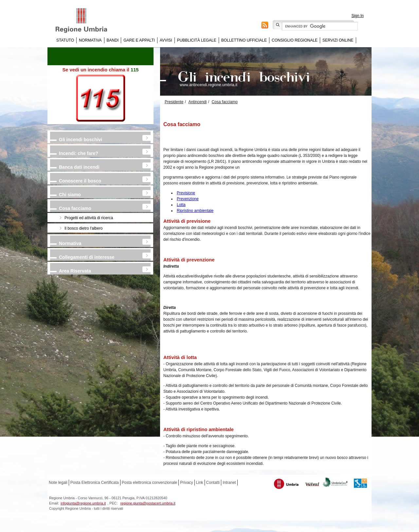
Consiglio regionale (295, 40)
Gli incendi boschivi (81, 140)
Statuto (65, 40)
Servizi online (338, 40)
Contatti (213, 483)
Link (200, 483)
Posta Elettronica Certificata (95, 483)
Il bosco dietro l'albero (83, 228)
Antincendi (197, 102)
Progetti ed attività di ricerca (89, 218)
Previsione (186, 193)
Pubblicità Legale (197, 40)
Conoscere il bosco (80, 181)
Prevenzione (188, 199)
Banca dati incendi (79, 167)
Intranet (229, 483)
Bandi (113, 40)
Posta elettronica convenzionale (149, 483)
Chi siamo (70, 195)
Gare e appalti (139, 40)
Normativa (90, 40)
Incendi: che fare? (79, 153)
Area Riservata (75, 271)
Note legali (58, 483)
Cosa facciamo (75, 208)
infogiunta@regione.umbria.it (83, 503)
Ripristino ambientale (195, 211)
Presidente (174, 102)
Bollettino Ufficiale (244, 40)
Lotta (181, 205)
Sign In (358, 16)
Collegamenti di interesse (87, 257)
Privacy (186, 483)
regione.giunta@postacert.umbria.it (148, 503)
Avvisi (166, 40)
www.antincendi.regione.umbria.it (209, 85)
